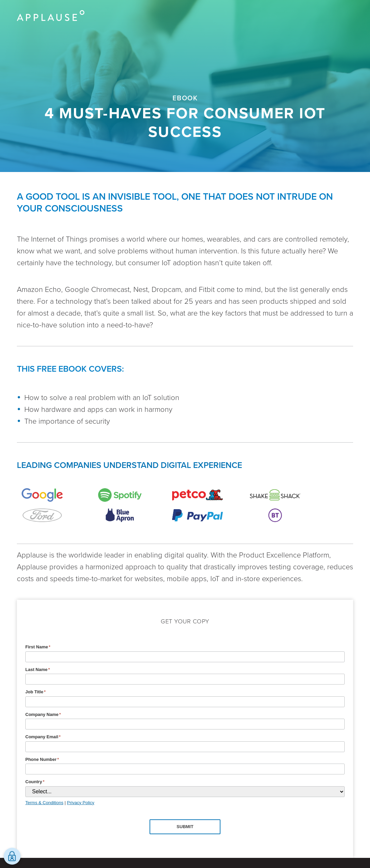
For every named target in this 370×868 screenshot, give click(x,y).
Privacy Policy (81, 803)
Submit (185, 827)
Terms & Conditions (44, 803)
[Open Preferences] (12, 856)
